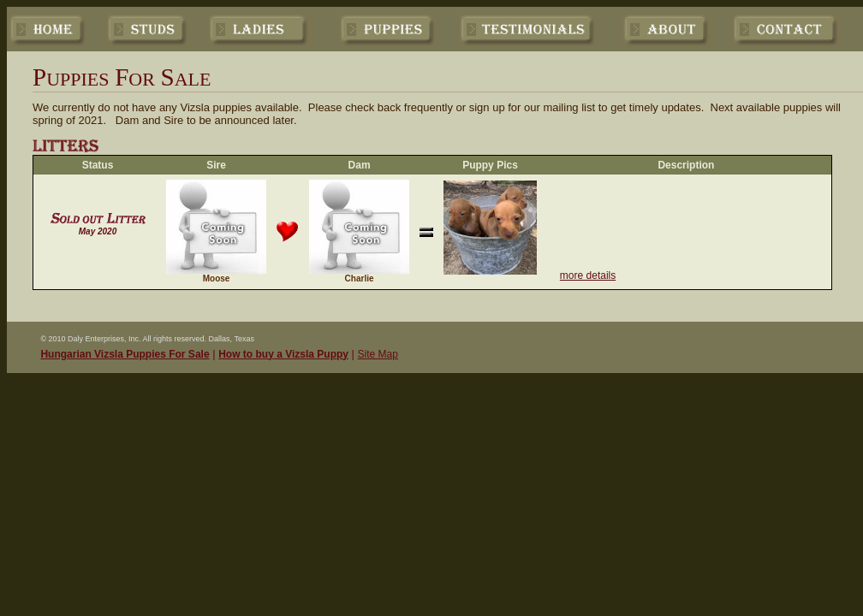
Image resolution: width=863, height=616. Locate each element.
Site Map (378, 354)
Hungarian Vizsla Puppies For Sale (125, 354)
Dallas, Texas (232, 339)
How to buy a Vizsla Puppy (283, 354)
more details (588, 275)
